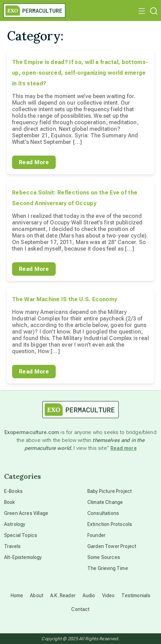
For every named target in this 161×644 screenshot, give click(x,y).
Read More (34, 162)
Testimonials (136, 595)
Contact (80, 609)
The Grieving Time (108, 568)
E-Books (13, 491)
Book (10, 502)
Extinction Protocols (110, 524)
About (37, 595)
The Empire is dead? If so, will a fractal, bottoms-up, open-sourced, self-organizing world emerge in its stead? (80, 73)
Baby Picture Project (110, 491)
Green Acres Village (26, 513)
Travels (12, 546)
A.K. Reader (63, 595)
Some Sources (104, 557)
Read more (124, 448)
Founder (96, 535)
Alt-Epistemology (23, 557)
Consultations (103, 513)
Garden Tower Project (112, 546)
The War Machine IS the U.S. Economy (65, 299)
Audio (89, 595)
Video (109, 595)
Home (17, 595)
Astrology (15, 524)
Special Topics (21, 535)
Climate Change (105, 502)
